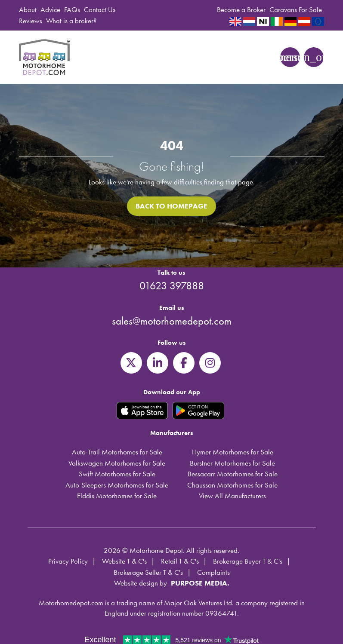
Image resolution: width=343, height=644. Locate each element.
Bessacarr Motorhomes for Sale (233, 474)
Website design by (141, 583)
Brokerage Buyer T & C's (248, 561)
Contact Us (100, 9)
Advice (50, 9)
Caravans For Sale (296, 9)
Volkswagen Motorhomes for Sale (117, 463)
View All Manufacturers (232, 496)
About (28, 9)
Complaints (213, 572)
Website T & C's (124, 561)
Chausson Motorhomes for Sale (232, 485)
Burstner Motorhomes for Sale (232, 463)
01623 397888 (172, 286)
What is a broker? (71, 21)
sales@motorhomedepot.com (172, 321)
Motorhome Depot (46, 57)
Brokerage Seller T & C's (148, 572)
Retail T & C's (180, 561)
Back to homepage (171, 206)
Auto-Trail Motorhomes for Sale (117, 452)
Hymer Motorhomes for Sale (233, 452)
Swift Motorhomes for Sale (117, 474)
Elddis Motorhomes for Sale (117, 496)
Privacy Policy (68, 561)
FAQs (72, 9)
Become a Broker (241, 9)
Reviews (31, 21)
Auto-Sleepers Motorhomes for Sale (117, 485)
